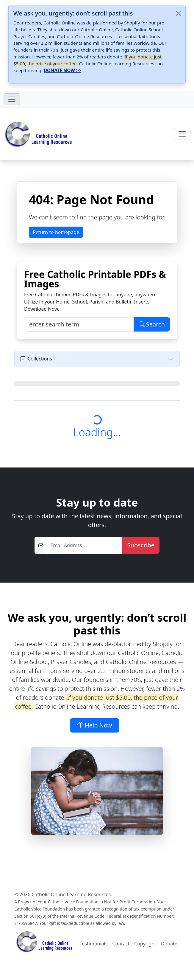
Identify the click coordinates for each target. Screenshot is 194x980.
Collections (36, 359)
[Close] (178, 13)
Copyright (145, 944)
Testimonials (94, 944)
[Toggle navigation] (12, 99)
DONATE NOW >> (62, 70)
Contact (121, 944)
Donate (169, 944)
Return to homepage (56, 232)
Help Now (95, 725)
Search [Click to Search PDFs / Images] (152, 324)
